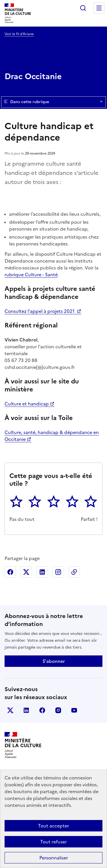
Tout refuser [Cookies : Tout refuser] (53, 842)
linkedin (26, 710)
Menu (99, 8)
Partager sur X (26, 572)
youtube (74, 710)
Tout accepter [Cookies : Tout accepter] (53, 826)
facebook (42, 710)
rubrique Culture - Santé (31, 275)
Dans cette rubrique (53, 102)
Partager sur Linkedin (42, 572)
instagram (58, 710)
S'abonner (54, 661)
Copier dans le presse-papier (74, 572)
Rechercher (83, 8)
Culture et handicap (27, 404)
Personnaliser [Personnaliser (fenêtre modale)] (54, 858)
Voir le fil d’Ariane (19, 34)
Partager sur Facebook (10, 572)
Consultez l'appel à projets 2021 (40, 311)
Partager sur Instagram (58, 572)
